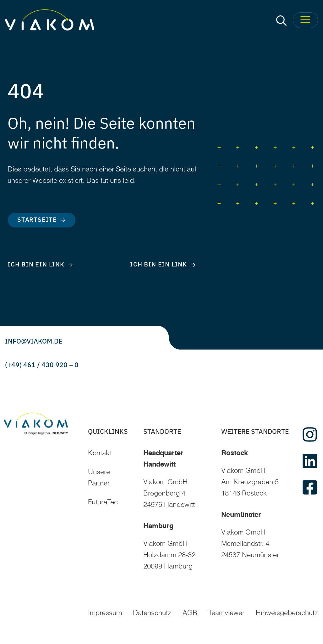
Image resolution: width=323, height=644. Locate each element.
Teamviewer (226, 613)
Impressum (105, 613)
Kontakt (100, 453)
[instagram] (310, 434)
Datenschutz (152, 613)
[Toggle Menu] (305, 20)
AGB (190, 613)
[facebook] (310, 487)
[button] (281, 20)
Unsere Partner (99, 478)
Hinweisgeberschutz (287, 613)
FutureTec (103, 502)
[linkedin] (310, 461)
